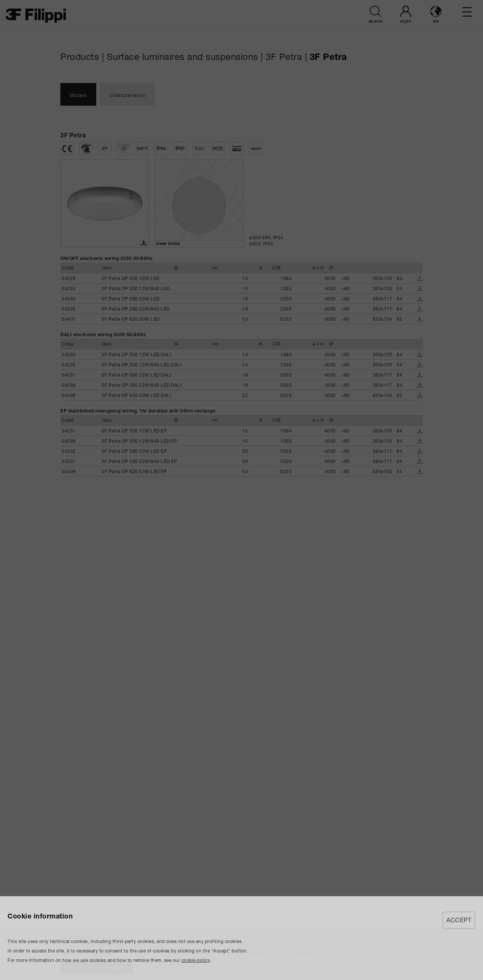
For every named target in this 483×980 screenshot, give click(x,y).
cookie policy (196, 960)
